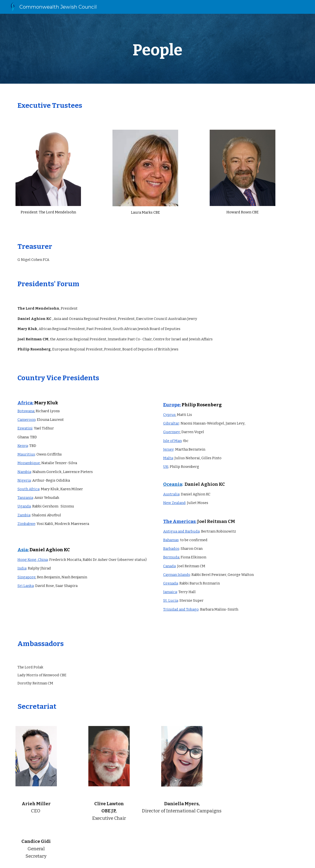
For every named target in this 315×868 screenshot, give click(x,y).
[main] (157, 49)
